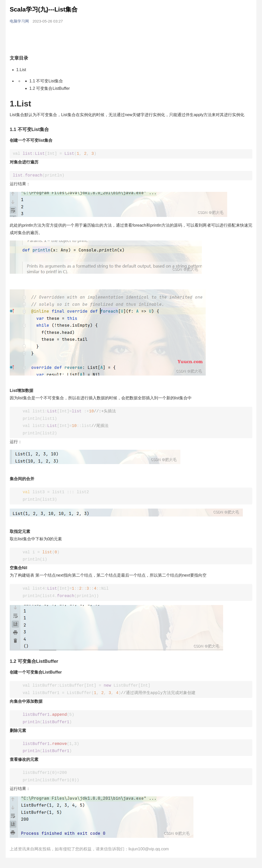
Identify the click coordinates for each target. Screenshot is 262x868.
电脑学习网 (20, 21)
